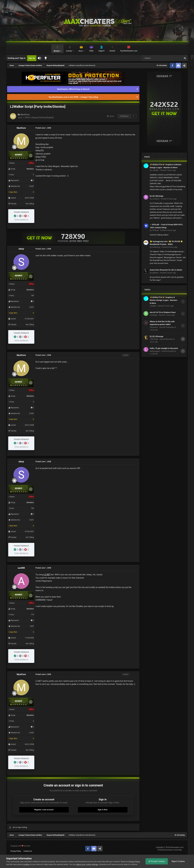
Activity (69, 51)
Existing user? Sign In (17, 58)
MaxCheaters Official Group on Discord (73, 89)
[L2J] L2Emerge (156, 196)
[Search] (155, 58)
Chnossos (154, 327)
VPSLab (155, 230)
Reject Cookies (178, 861)
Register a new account (44, 810)
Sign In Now (103, 810)
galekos (155, 273)
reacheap (154, 315)
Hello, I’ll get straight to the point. (164, 348)
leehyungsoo (155, 351)
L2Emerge (154, 339)
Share (111, 116)
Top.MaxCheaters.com (129, 51)
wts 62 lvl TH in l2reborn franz (163, 312)
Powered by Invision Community (170, 850)
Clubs (91, 51)
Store (81, 51)
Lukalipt (155, 170)
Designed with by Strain (20, 846)
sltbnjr (21, 249)
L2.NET (47, 575)
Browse (57, 51)
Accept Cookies (157, 861)
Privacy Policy (16, 851)
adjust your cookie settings (87, 864)
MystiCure (25, 115)
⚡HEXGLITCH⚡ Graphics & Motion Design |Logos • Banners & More (164, 300)
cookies (26, 864)
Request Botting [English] (43, 117)
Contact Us (28, 851)
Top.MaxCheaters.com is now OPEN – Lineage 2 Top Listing (73, 97)
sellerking (156, 247)
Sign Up (32, 58)
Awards (112, 51)
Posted (168, 170)
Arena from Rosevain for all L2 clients (166, 270)
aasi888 (21, 568)
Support (101, 51)
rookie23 (156, 199)
